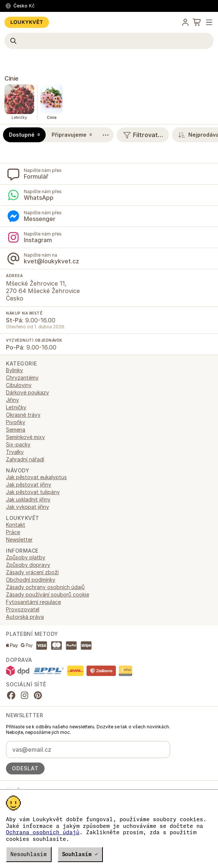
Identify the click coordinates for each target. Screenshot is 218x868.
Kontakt (16, 525)
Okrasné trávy (23, 415)
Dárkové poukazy (27, 392)
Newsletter (19, 539)
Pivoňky (16, 422)
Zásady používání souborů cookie (48, 594)
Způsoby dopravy (28, 565)
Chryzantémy (22, 378)
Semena (16, 430)
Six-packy (18, 444)
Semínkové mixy (25, 437)
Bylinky (14, 370)
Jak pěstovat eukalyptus (36, 477)
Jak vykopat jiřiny (27, 507)
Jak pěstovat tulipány (33, 492)
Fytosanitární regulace (33, 602)
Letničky (16, 407)
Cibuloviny (19, 385)
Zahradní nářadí (25, 459)
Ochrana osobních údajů (43, 832)
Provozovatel (23, 609)
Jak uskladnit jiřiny (28, 499)
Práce (13, 532)
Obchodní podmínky (31, 580)
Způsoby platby (26, 557)
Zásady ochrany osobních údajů (45, 587)
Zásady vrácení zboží (32, 572)
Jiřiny (12, 400)
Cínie (12, 78)
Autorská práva (25, 617)
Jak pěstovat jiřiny (29, 485)
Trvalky (15, 452)
